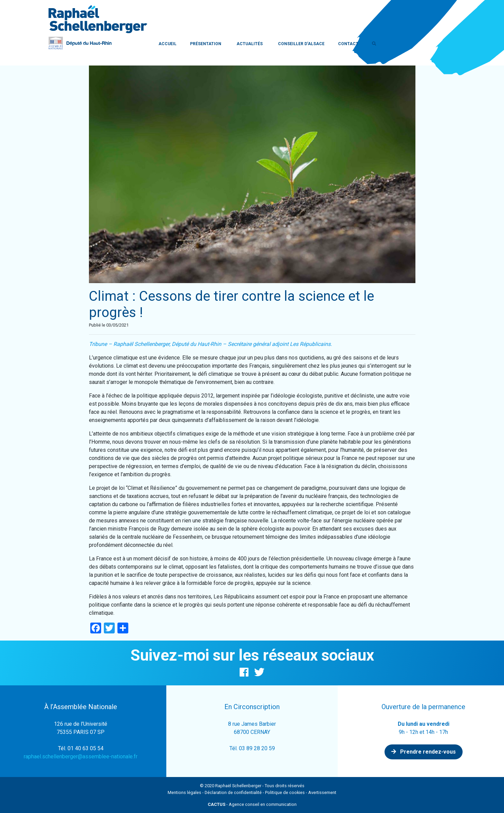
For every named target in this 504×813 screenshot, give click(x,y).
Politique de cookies (285, 792)
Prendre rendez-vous (424, 752)
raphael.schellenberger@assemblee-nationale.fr (81, 756)
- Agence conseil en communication (252, 804)
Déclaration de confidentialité (233, 792)
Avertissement (322, 792)
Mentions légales (184, 792)
